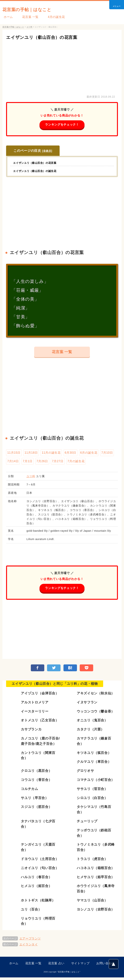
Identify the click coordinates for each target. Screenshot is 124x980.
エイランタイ (29, 947)
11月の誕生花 (51, 454)
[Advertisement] (62, 67)
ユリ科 (31, 478)
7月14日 (13, 463)
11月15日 (14, 454)
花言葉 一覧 (27, 17)
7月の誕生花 (76, 463)
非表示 (47, 151)
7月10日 (107, 454)
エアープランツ (30, 941)
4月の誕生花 (50, 17)
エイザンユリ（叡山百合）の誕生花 (38, 171)
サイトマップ (80, 966)
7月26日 (42, 463)
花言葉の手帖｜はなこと (34, 9)
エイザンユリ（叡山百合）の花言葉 (49, 37)
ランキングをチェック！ (62, 125)
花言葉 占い (56, 966)
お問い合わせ (106, 966)
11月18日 (31, 454)
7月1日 (27, 463)
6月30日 (70, 454)
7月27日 (58, 463)
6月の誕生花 (89, 454)
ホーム (7, 17)
